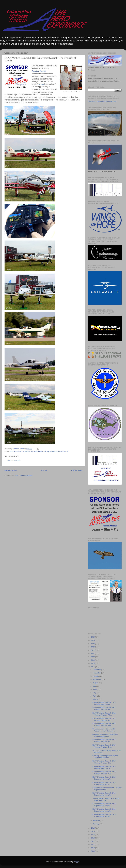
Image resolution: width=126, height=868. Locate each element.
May (95, 693)
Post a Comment (14, 461)
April (95, 696)
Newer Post (11, 470)
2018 (93, 663)
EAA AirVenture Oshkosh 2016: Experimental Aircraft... (104, 778)
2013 (93, 838)
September (97, 680)
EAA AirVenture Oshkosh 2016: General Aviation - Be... (104, 741)
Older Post (77, 470)
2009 (93, 851)
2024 (93, 644)
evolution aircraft (40, 451)
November (97, 673)
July (95, 686)
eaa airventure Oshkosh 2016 (22, 451)
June (95, 689)
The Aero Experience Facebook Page (102, 101)
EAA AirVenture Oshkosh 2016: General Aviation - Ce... (104, 719)
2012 (93, 841)
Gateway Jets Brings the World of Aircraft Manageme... (105, 735)
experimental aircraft (55, 451)
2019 (93, 660)
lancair (66, 451)
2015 (93, 831)
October (96, 676)
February (97, 820)
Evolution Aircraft (39, 71)
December (97, 670)
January (96, 824)
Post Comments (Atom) (24, 476)
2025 (93, 640)
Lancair (41, 84)
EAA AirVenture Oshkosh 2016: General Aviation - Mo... (104, 725)
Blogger (76, 862)
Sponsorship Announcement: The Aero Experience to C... (107, 789)
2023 (93, 647)
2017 (93, 667)
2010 (93, 848)
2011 (93, 844)
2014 (93, 835)
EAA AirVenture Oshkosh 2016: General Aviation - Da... (104, 746)
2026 (93, 637)
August (96, 683)
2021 (93, 654)
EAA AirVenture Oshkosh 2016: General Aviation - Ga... (104, 773)
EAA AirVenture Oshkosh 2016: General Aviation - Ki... (104, 762)
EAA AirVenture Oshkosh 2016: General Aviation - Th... (104, 714)
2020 (93, 657)
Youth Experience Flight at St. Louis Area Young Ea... (106, 799)
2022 (93, 650)
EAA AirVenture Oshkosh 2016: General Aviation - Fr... (104, 703)
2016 (93, 828)
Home (44, 470)
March (95, 699)
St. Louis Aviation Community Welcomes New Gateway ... (104, 730)
